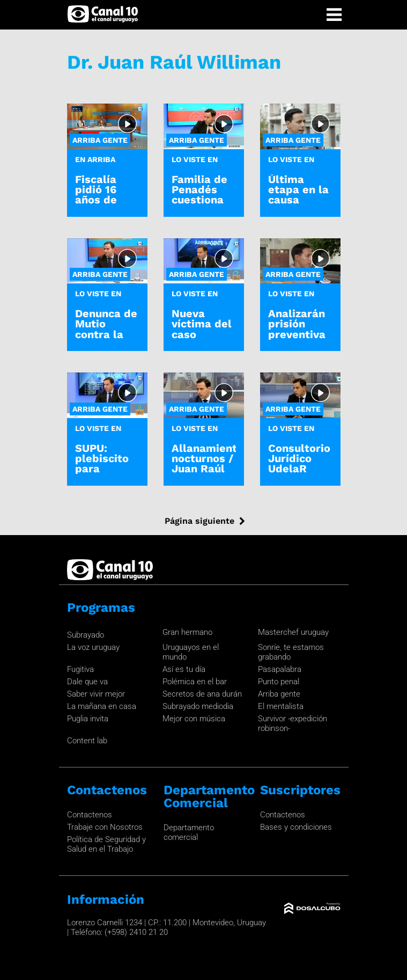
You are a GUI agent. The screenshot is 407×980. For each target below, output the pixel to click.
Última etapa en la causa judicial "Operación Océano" (298, 205)
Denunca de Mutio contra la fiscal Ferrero (106, 334)
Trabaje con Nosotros (105, 827)
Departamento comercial (189, 832)
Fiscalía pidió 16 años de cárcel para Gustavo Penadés (106, 205)
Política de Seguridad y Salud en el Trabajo (106, 844)
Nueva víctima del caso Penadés (202, 329)
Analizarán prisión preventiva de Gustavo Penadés (298, 334)
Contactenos (90, 815)
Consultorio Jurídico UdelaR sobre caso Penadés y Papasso (299, 474)
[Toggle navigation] (334, 15)
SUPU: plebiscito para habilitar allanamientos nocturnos (113, 474)
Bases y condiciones (296, 827)
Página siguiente (199, 521)
